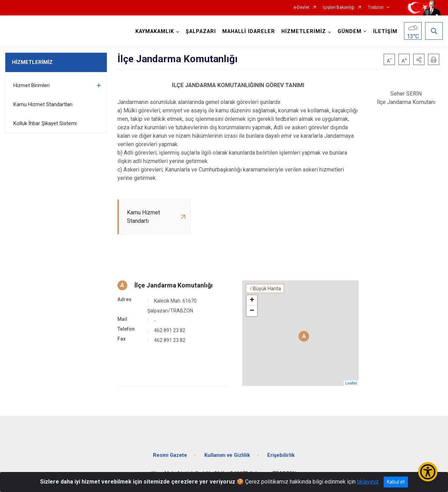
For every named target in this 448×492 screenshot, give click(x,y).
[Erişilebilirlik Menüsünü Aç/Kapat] (428, 472)
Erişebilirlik (281, 455)
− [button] (252, 311)
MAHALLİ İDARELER (249, 31)
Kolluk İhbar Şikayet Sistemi (45, 123)
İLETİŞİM (385, 31)
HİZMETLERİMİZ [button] (304, 31)
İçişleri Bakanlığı (339, 8)
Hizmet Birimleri (31, 85)
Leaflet (351, 383)
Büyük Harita (267, 289)
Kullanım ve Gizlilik (227, 455)
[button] (419, 59)
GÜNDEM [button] (350, 31)
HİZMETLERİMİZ (32, 62)
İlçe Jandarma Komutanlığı (174, 285)
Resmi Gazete (170, 455)
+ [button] (252, 300)
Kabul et (396, 482)
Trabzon (376, 8)
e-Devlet (302, 8)
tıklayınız (368, 482)
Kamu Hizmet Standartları (43, 104)
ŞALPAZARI (201, 31)
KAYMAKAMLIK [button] (155, 31)
